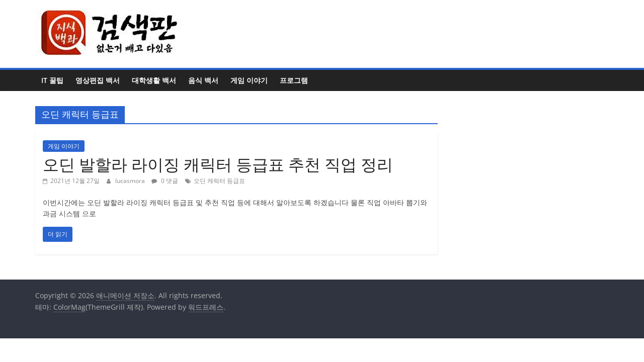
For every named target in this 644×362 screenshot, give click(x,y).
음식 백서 (203, 80)
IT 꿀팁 (52, 80)
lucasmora (131, 181)
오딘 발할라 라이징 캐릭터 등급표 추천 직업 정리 (218, 164)
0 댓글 (165, 181)
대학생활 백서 (154, 80)
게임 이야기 (249, 80)
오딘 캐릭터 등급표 (219, 181)
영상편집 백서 (98, 80)
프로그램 (294, 80)
